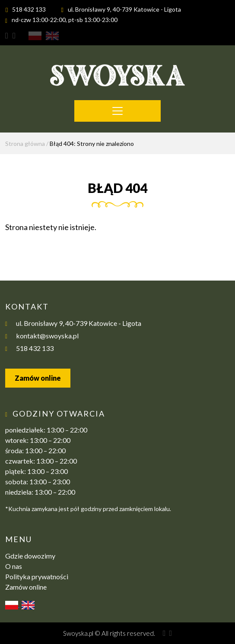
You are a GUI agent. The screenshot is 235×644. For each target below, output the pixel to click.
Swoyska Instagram (7, 36)
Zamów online (38, 378)
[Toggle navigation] (117, 111)
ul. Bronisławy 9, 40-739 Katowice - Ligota (124, 9)
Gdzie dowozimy (30, 556)
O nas (14, 566)
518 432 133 (29, 9)
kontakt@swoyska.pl (47, 336)
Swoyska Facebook (12, 36)
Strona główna (25, 144)
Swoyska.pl (78, 633)
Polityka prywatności (37, 576)
